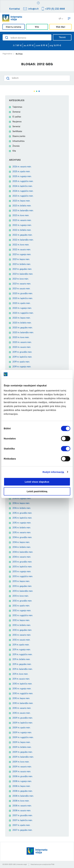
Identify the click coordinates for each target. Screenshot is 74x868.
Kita (14, 151)
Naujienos (17, 122)
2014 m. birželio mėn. (22, 547)
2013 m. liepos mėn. (21, 581)
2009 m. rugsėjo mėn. (22, 733)
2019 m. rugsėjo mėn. (22, 367)
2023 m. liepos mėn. (21, 201)
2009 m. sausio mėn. (22, 772)
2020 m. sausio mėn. (22, 347)
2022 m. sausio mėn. (22, 250)
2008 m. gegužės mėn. (22, 791)
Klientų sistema (13, 27)
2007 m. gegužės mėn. (22, 830)
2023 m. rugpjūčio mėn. (23, 196)
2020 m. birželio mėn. (22, 323)
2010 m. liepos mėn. (21, 699)
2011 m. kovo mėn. (20, 674)
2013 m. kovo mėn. (21, 596)
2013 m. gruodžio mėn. (22, 562)
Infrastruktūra (18, 141)
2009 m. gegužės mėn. (22, 752)
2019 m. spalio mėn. (21, 362)
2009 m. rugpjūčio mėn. (23, 738)
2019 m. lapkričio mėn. (22, 357)
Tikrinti (62, 38)
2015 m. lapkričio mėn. (22, 518)
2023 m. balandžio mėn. (23, 211)
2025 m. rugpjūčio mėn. (23, 181)
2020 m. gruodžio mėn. (23, 294)
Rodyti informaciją (53, 472)
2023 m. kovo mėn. (21, 216)
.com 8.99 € (42, 46)
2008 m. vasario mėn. (22, 806)
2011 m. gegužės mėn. (22, 664)
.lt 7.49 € (17, 46)
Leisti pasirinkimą (37, 491)
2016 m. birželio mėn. (22, 508)
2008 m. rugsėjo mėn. (22, 781)
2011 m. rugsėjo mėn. (22, 650)
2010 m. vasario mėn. (22, 708)
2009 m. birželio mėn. (22, 747)
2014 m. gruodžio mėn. (22, 538)
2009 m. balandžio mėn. (23, 757)
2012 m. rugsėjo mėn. (22, 611)
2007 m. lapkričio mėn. (22, 821)
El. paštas (17, 117)
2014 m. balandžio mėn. (23, 552)
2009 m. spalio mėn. (21, 728)
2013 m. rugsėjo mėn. (22, 572)
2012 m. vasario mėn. (22, 635)
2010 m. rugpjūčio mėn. (23, 694)
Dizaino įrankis (19, 136)
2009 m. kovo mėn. (21, 762)
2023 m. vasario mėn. (22, 220)
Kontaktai (15, 9)
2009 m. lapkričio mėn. (23, 723)
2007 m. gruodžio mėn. (22, 816)
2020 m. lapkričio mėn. (23, 299)
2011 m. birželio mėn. (21, 660)
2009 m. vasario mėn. (22, 767)
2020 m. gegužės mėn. (22, 328)
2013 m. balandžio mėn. (23, 591)
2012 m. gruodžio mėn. (22, 601)
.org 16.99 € (55, 46)
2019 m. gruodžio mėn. (22, 352)
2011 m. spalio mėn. (21, 645)
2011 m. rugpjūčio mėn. (22, 655)
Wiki (37, 27)
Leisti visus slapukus (37, 482)
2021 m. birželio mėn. (22, 264)
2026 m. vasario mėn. (22, 167)
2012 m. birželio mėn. (22, 625)
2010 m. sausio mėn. (21, 713)
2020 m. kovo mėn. (21, 338)
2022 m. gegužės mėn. (22, 235)
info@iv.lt (33, 9)
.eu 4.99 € (29, 46)
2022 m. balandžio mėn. (23, 240)
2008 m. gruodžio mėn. (23, 777)
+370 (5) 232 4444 (55, 9)
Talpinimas (17, 107)
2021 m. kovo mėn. (21, 279)
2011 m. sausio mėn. (21, 679)
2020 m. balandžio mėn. (23, 333)
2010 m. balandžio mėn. (23, 703)
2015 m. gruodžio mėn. (22, 513)
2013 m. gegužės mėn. (22, 586)
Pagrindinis (7, 54)
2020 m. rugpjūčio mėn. (23, 313)
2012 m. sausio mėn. (21, 640)
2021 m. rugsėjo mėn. (22, 255)
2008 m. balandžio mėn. (23, 796)
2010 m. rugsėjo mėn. (22, 689)
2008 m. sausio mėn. (22, 811)
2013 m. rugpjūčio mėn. (23, 577)
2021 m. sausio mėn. (21, 289)
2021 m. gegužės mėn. (22, 269)
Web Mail (61, 27)
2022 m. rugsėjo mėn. (22, 225)
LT (61, 19)
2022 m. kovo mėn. (21, 245)
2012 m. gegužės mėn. (22, 630)
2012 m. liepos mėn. (21, 621)
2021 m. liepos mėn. (21, 260)
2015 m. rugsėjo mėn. (22, 523)
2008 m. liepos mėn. (21, 786)
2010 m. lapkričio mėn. (22, 684)
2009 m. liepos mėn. (21, 742)
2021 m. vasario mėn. (22, 284)
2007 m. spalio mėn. (21, 825)
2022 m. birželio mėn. (22, 230)
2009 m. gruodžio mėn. (23, 718)
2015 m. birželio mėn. (22, 528)
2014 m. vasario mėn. (22, 557)
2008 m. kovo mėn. (21, 801)
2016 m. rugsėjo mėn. (22, 499)
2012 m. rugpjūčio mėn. (23, 616)
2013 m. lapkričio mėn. (22, 567)
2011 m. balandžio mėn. (22, 669)
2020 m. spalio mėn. (21, 303)
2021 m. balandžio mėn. (23, 274)
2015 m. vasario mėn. (22, 533)
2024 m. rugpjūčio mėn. (23, 191)
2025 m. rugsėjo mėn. (22, 177)
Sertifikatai (17, 132)
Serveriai (16, 127)
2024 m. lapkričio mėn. (22, 186)
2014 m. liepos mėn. (21, 542)
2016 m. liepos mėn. (21, 503)
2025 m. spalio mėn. (21, 172)
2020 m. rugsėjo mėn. (22, 308)
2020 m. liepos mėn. (21, 318)
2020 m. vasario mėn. (22, 342)
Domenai (16, 112)
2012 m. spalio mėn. (21, 606)
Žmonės (16, 146)
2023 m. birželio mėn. (22, 206)
